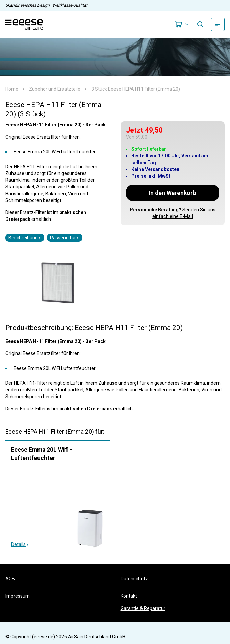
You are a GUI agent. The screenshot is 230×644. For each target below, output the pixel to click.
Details (20, 544)
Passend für (65, 238)
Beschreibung (25, 238)
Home (12, 89)
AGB (10, 579)
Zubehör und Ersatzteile (55, 89)
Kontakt (129, 596)
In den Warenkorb (172, 193)
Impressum (18, 596)
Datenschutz (134, 579)
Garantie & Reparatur (143, 608)
